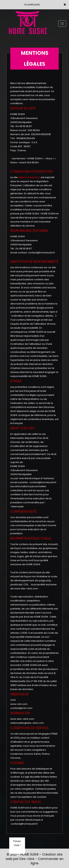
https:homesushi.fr (29, 177)
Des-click (27, 859)
